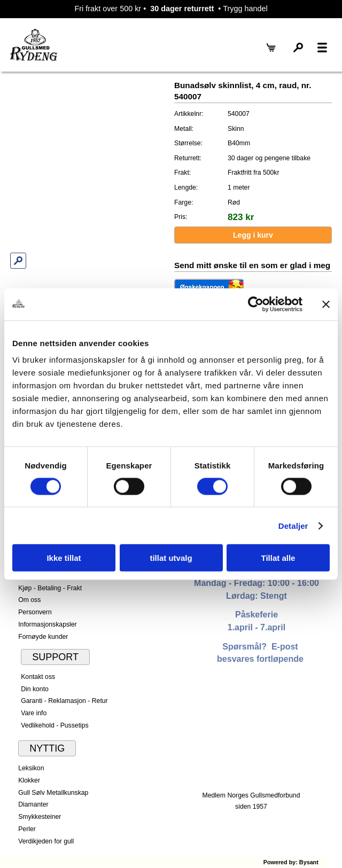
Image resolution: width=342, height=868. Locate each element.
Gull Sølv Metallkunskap (53, 793)
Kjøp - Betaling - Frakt (50, 588)
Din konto (35, 689)
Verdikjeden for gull (46, 841)
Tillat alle (278, 558)
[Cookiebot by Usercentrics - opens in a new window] (256, 304)
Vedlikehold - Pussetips (55, 725)
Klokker (29, 780)
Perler (27, 829)
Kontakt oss (38, 677)
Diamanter (33, 804)
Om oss (29, 600)
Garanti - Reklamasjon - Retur (64, 701)
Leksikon (31, 768)
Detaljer (293, 525)
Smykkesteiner (40, 817)
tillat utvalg (171, 558)
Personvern (35, 612)
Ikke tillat (64, 558)
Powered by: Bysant (291, 862)
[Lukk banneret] (326, 304)
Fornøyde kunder (43, 637)
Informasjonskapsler (47, 624)
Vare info (34, 713)
